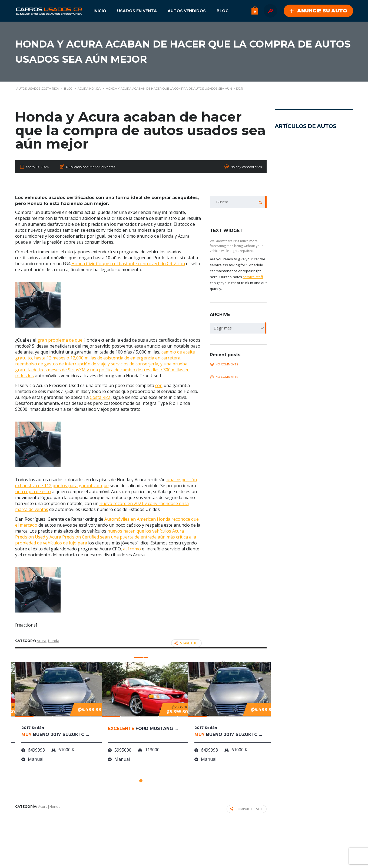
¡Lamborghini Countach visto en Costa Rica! (309, 606)
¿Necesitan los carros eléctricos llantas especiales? (306, 660)
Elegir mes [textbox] (223, 328)
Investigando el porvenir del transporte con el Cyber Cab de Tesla (308, 267)
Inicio (100, 11)
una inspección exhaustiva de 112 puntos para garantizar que (106, 483)
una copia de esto (33, 492)
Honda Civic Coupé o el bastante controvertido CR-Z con (128, 264)
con (159, 385)
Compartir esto (246, 809)
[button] (141, 781)
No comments (224, 364)
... (276, 217)
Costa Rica (100, 397)
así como (132, 549)
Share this (186, 643)
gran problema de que (60, 340)
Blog (223, 11)
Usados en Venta (137, 11)
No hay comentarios (246, 167)
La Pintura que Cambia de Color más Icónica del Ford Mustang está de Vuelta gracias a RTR (304, 452)
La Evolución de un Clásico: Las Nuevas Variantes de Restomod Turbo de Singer (305, 351)
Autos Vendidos (187, 11)
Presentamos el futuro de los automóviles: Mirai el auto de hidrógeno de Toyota (294, 188)
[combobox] (238, 328)
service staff (253, 277)
